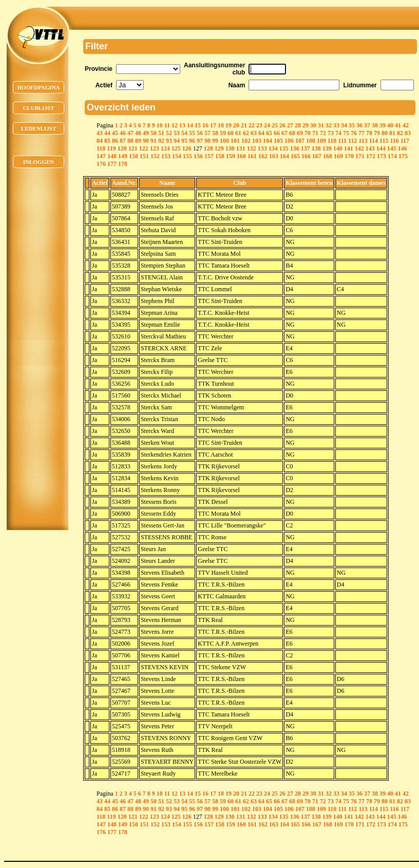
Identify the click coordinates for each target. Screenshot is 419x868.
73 (331, 133)
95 (184, 141)
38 (375, 125)
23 (259, 125)
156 (198, 156)
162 (263, 156)
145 (392, 148)
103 (257, 141)
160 (241, 156)
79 (377, 133)
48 (138, 133)
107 (300, 141)
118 (101, 148)
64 (261, 133)
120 (122, 148)
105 (278, 141)
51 (161, 133)
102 (246, 141)
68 (292, 133)
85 (107, 141)
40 (390, 125)
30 (313, 125)
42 (406, 125)
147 (101, 156)
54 (184, 133)
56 (200, 133)
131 (241, 148)
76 (354, 133)
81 (392, 133)
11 (167, 125)
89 (138, 141)
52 (169, 133)
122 (144, 148)
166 (306, 156)
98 (207, 141)
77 (361, 133)
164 (284, 156)
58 (215, 133)
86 (115, 141)
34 (344, 125)
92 (161, 141)
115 (384, 141)
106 (289, 141)
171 (360, 156)
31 (321, 125)
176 (101, 164)
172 (371, 156)
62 (246, 133)
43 (100, 133)
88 (130, 141)
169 (338, 156)
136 (295, 148)
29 (306, 125)
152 (155, 156)
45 (115, 133)
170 (349, 156)
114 (374, 141)
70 (308, 133)
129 (219, 148)
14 (190, 125)
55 (192, 133)
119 (111, 148)
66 (277, 133)
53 (177, 133)
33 (336, 125)
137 (306, 148)
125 (176, 148)
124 (165, 148)
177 (112, 164)
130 (230, 148)
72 (323, 133)
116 (394, 141)
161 (252, 156)
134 (273, 148)
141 (349, 148)
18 (221, 125)
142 (359, 148)
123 (155, 148)
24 (267, 125)
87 (123, 141)
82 (400, 133)
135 (284, 148)
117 (405, 141)
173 (382, 156)
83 (408, 133)
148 (112, 156)
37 (367, 125)
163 (274, 156)
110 (332, 141)
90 (146, 141)
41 (398, 125)
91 (154, 141)
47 (130, 133)
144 (381, 148)
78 (369, 133)
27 (290, 125)
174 (392, 156)
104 (268, 141)
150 (134, 156)
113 (363, 141)
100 (224, 141)
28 (298, 125)
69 (300, 133)
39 (383, 125)
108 (311, 141)
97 (200, 141)
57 (207, 133)
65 (269, 133)
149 (123, 156)
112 (353, 141)
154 (177, 156)
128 (208, 148)
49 (146, 133)
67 (284, 133)
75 (346, 133)
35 (352, 125)
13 (182, 125)
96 (192, 141)
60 (231, 133)
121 (133, 148)
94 (177, 141)
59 (223, 133)
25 (275, 125)
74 (338, 133)
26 (282, 125)
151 (144, 156)
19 (228, 125)
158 (220, 156)
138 (316, 148)
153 (166, 156)
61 (238, 133)
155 (187, 156)
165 (295, 156)
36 (359, 125)
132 (252, 148)
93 (169, 141)
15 (198, 125)
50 (154, 133)
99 (215, 141)
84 (100, 141)
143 (370, 148)
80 (385, 133)
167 (317, 156)
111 (342, 141)
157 (209, 156)
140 (338, 148)
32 (329, 125)
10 (160, 125)
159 (231, 156)
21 (244, 125)
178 (123, 164)
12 (175, 125)
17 (213, 125)
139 (327, 148)
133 (262, 148)
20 (236, 125)
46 (123, 133)
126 (187, 148)
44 (107, 133)
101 (235, 141)
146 (403, 148)
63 (254, 133)
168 (328, 156)
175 (403, 156)
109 (321, 141)
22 (252, 125)
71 (315, 133)
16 (205, 125)
